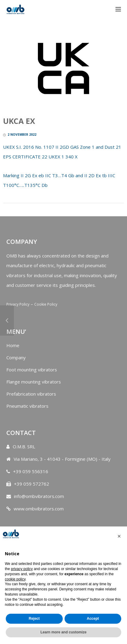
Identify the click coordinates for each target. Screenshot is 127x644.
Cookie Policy (46, 304)
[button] (119, 536)
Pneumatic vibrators (27, 406)
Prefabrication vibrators (31, 394)
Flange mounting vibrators (34, 382)
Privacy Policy (18, 304)
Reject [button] (34, 619)
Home (13, 345)
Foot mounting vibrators (32, 370)
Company (16, 357)
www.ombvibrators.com (39, 509)
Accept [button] (93, 619)
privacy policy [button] (22, 569)
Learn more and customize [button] (63, 632)
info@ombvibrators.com (39, 496)
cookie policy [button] (15, 579)
